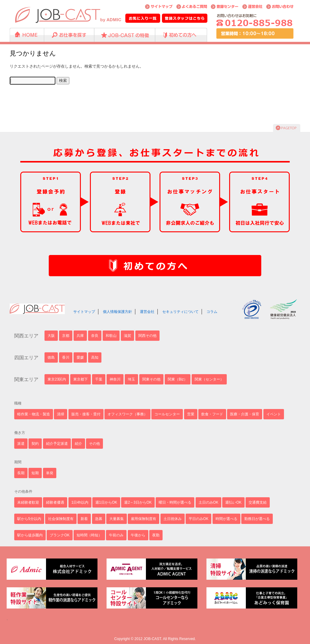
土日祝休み (173, 519)
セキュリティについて (180, 312)
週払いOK (233, 502)
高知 (95, 357)
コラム (212, 312)
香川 (66, 357)
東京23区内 (57, 379)
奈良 (95, 336)
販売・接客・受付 (86, 414)
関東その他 (151, 379)
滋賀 (127, 336)
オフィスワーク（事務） (127, 414)
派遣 (21, 444)
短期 (35, 473)
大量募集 (117, 519)
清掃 (61, 414)
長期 (21, 473)
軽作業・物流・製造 (34, 414)
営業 (191, 414)
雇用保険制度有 (143, 519)
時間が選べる (226, 519)
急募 (99, 519)
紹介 (78, 444)
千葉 (99, 379)
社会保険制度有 (61, 519)
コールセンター (167, 414)
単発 (50, 473)
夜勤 (156, 535)
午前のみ (116, 535)
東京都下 (81, 379)
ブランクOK (59, 535)
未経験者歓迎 (28, 502)
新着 (84, 519)
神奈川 (115, 379)
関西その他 (147, 336)
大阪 (51, 336)
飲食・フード (212, 414)
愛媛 (80, 357)
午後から (138, 535)
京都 (66, 336)
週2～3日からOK (138, 502)
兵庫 (80, 336)
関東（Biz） (178, 379)
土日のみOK (208, 502)
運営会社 (147, 312)
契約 (35, 444)
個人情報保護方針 (117, 312)
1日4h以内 (80, 502)
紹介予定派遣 (57, 444)
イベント (274, 414)
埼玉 (131, 379)
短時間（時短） (89, 535)
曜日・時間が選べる (175, 502)
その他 (94, 444)
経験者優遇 (55, 502)
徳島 (51, 357)
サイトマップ (84, 312)
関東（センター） (209, 379)
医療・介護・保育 (245, 414)
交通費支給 (258, 502)
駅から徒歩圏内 (30, 535)
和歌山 (111, 336)
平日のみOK (198, 519)
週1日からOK (106, 502)
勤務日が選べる (257, 519)
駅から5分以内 (29, 519)
